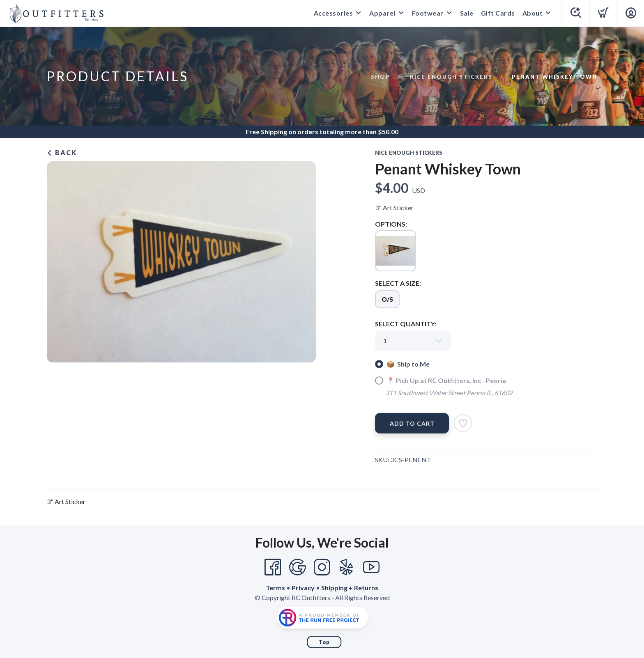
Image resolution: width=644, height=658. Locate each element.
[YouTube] (371, 567)
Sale (467, 13)
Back (62, 152)
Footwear (428, 13)
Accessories (333, 13)
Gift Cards (498, 13)
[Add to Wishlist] (463, 423)
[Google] (297, 567)
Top (324, 642)
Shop (381, 77)
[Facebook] (273, 567)
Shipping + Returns (350, 588)
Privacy (303, 588)
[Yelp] (347, 567)
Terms (275, 588)
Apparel (382, 13)
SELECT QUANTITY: (406, 324)
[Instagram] (322, 567)
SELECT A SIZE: (398, 283)
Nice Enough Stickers (451, 77)
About (533, 13)
